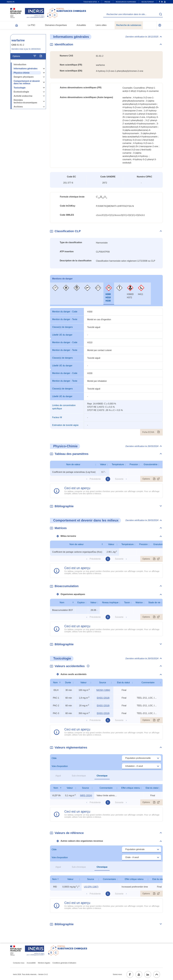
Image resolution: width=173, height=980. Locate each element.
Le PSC (32, 25)
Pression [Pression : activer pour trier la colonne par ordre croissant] (134, 464)
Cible (54, 758)
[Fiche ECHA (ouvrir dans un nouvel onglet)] (158, 432)
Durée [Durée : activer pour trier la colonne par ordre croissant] (68, 683)
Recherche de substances (129, 25)
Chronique (102, 776)
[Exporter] (41, 56)
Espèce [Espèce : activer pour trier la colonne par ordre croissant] (81, 602)
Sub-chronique (79, 776)
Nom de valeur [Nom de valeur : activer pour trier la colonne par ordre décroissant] (76, 544)
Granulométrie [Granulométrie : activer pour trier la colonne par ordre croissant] (150, 464)
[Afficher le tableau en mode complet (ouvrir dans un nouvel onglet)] (158, 479)
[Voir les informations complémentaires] (87, 666)
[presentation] (102, 197)
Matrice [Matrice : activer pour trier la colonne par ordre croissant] (139, 602)
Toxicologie (20, 88)
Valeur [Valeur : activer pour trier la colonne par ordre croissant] (103, 464)
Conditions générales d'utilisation (64, 963)
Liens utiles (101, 25)
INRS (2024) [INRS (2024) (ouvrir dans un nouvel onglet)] (86, 795)
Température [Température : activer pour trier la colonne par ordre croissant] (118, 464)
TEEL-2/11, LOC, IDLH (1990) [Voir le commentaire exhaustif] (147, 698)
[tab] (55, 294)
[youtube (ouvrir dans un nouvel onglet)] (139, 974)
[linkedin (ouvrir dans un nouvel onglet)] (148, 974)
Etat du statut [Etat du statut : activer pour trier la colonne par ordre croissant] (123, 683)
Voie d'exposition (60, 766)
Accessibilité (31, 963)
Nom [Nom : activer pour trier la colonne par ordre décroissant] (62, 602)
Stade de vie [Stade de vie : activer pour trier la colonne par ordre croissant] (154, 602)
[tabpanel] (106, 372)
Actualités (81, 25)
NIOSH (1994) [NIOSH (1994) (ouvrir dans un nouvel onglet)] (103, 690)
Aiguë (58, 776)
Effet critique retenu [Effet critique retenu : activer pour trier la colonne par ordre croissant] (131, 788)
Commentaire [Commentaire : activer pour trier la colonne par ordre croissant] (148, 683)
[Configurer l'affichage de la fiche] (35, 56)
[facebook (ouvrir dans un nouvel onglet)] (130, 974)
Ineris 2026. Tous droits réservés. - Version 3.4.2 (30, 974)
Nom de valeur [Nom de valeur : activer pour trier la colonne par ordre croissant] (73, 464)
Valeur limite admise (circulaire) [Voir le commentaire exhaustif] (107, 795)
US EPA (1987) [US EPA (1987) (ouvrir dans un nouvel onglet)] (91, 887)
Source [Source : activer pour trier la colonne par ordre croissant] (103, 683)
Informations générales (26, 69)
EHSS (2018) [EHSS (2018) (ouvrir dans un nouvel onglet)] (103, 698)
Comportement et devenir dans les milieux (27, 82)
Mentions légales (44, 963)
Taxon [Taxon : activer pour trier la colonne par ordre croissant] (127, 602)
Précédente (95, 479)
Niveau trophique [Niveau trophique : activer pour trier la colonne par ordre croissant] (110, 602)
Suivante (119, 479)
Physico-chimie (22, 73)
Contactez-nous (19, 963)
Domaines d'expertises (56, 25)
